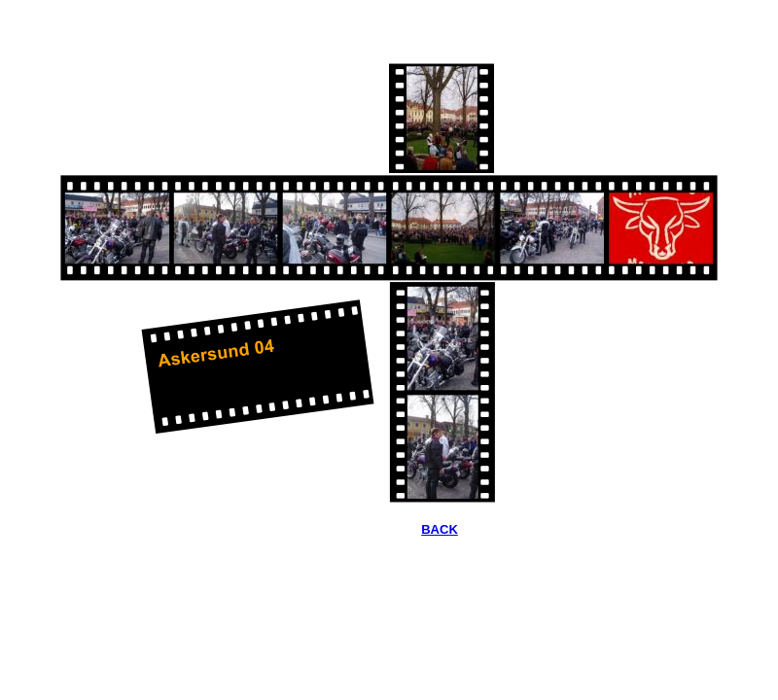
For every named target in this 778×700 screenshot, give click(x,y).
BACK (440, 529)
